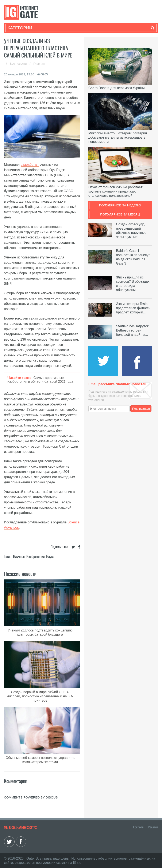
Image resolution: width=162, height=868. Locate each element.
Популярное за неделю (120, 205)
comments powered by (31, 797)
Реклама (153, 827)
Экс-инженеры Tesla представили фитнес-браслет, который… (133, 308)
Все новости (19, 64)
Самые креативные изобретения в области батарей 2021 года (40, 380)
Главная (39, 64)
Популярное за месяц (120, 214)
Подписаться (141, 409)
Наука (50, 556)
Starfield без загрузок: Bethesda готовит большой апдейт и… (133, 330)
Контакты (139, 827)
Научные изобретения (29, 556)
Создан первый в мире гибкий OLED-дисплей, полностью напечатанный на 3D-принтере (40, 696)
